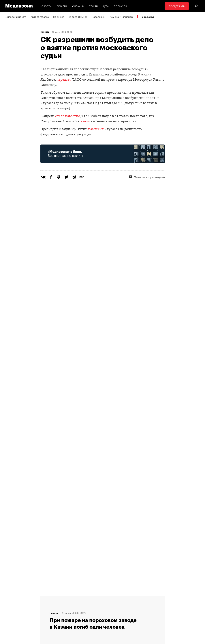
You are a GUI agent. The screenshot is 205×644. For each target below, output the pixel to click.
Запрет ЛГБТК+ (78, 16)
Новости (46, 6)
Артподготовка (40, 16)
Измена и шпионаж (121, 16)
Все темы (148, 17)
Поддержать (177, 6)
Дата (106, 6)
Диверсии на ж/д (16, 16)
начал (85, 122)
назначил (96, 129)
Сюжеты (62, 6)
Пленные (59, 16)
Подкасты (120, 6)
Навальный (98, 16)
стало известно (68, 116)
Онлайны (78, 6)
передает (64, 80)
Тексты (94, 6)
